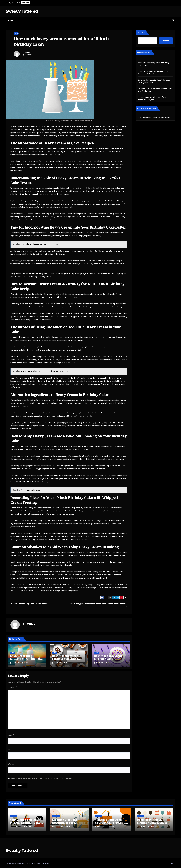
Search (141, 33)
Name (11, 735)
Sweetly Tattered (22, 11)
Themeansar (45, 863)
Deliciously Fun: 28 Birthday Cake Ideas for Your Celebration (155, 90)
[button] (173, 20)
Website (11, 764)
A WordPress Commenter (148, 117)
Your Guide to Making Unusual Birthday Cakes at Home (153, 64)
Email (11, 750)
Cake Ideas (14, 816)
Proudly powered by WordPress (16, 863)
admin (28, 52)
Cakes (16, 34)
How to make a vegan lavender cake (108, 657)
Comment (12, 687)
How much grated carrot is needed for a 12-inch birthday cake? (98, 605)
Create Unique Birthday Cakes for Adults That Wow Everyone (154, 99)
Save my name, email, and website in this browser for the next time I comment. (42, 779)
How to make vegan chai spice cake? (29, 604)
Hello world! (165, 117)
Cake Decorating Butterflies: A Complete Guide (26, 659)
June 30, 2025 (17, 827)
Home (11, 20)
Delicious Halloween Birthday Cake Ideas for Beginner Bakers (154, 81)
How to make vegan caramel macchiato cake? (65, 659)
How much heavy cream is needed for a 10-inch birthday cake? (61, 41)
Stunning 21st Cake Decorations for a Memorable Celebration (153, 73)
